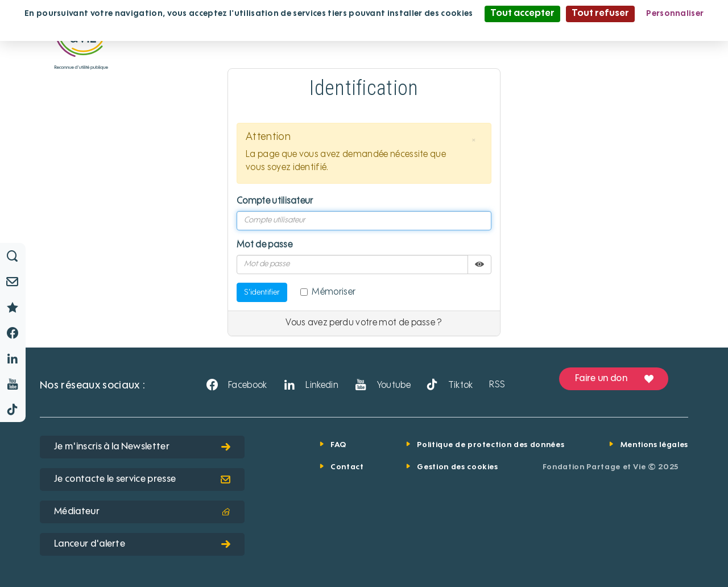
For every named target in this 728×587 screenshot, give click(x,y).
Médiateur (142, 512)
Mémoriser (328, 292)
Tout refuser (600, 14)
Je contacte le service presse (142, 479)
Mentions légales (654, 445)
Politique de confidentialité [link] (364, 30)
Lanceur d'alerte (142, 544)
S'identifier (262, 292)
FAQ (338, 445)
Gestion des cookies (457, 467)
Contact (347, 467)
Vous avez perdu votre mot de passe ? (364, 323)
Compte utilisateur (275, 201)
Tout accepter (522, 14)
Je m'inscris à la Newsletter (142, 447)
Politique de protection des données (491, 445)
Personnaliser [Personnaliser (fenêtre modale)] (675, 14)
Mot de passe (264, 245)
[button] (474, 140)
